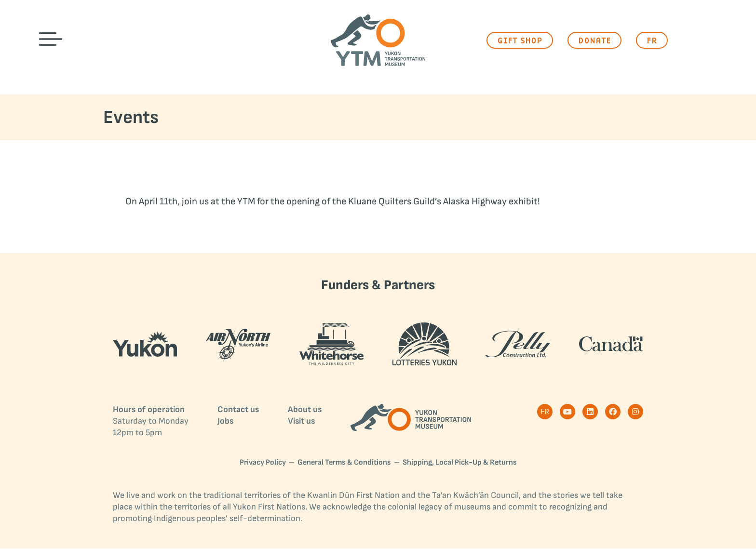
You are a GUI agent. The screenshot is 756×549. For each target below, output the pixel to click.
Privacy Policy (263, 463)
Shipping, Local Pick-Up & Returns (460, 463)
